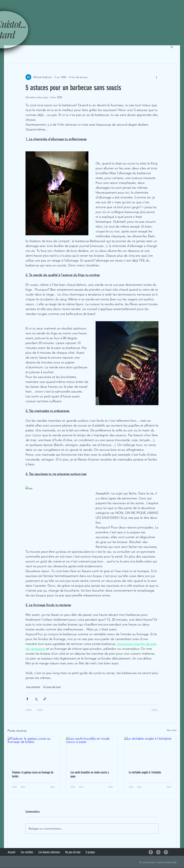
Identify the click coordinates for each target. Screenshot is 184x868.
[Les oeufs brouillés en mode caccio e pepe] (92, 752)
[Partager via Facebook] (27, 699)
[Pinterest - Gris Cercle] (166, 852)
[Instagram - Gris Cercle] (158, 852)
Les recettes (33, 687)
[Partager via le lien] (45, 699)
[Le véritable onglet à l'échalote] (150, 752)
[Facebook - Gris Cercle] (151, 852)
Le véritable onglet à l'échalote (145, 772)
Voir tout (172, 730)
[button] (172, 47)
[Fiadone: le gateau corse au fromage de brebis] (34, 752)
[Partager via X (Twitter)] (36, 699)
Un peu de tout (52, 687)
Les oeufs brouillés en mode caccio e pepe (90, 774)
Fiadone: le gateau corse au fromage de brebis (33, 774)
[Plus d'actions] (156, 77)
